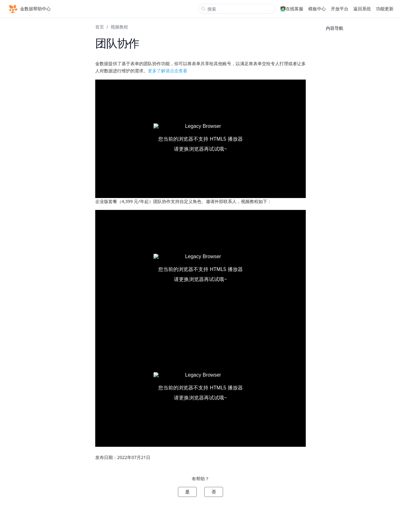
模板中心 (317, 9)
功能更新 (385, 9)
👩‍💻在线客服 (292, 9)
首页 (100, 27)
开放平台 (340, 9)
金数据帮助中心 (29, 9)
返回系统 (362, 9)
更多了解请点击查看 (168, 71)
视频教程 (119, 27)
